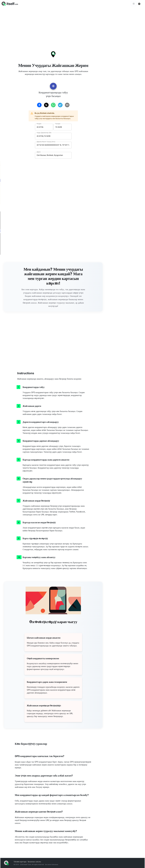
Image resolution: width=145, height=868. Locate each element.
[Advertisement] (72, 25)
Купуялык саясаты (34, 862)
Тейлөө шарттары (20, 862)
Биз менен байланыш (52, 864)
